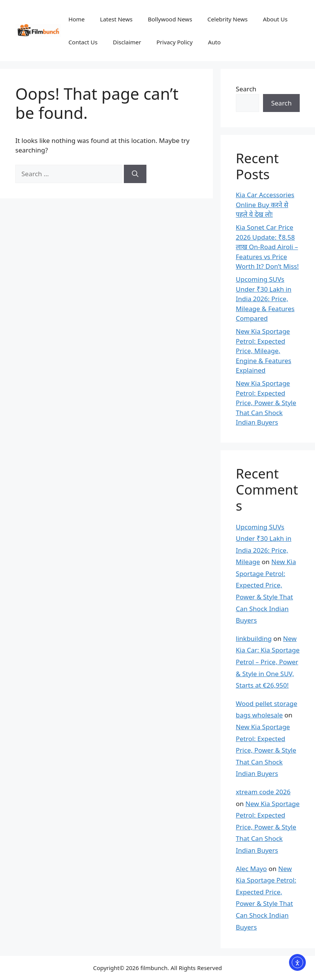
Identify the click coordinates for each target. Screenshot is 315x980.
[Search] (135, 174)
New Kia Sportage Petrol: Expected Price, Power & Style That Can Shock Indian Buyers (266, 403)
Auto (214, 42)
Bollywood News (170, 19)
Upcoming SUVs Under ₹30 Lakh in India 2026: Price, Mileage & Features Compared (265, 299)
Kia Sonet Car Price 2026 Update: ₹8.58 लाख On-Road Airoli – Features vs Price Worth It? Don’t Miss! (267, 247)
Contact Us (83, 42)
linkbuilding (254, 638)
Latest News (116, 19)
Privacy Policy (175, 42)
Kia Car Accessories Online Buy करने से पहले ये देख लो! (265, 204)
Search (246, 89)
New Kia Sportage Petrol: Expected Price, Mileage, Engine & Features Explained (264, 351)
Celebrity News (228, 19)
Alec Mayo (251, 869)
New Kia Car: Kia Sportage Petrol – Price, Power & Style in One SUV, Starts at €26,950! (268, 662)
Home (77, 19)
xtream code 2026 (263, 792)
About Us (275, 19)
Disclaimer (127, 42)
